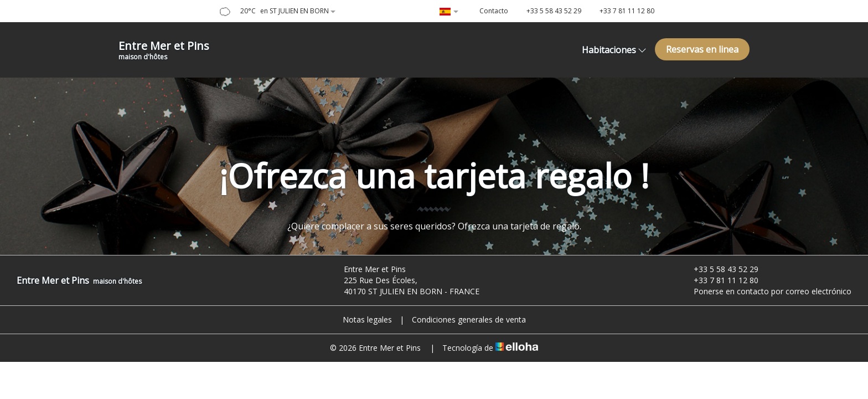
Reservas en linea (702, 49)
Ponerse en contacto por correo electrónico (766, 291)
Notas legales (367, 319)
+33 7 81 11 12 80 (720, 280)
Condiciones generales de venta (469, 319)
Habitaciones (614, 50)
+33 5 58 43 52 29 (720, 269)
